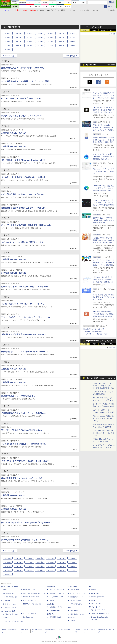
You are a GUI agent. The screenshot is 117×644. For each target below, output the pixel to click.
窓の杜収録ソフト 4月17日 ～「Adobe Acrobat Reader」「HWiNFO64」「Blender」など (95, 332)
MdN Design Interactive (78, 614)
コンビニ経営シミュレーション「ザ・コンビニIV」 (23, 304)
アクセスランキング (94, 27)
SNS (82, 10)
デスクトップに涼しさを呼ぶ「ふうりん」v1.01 (22, 116)
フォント (96, 10)
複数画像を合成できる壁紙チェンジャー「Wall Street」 (25, 208)
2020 (72, 33)
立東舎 (52, 600)
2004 (18, 46)
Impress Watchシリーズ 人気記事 (99, 341)
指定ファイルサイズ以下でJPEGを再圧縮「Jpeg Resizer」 (27, 523)
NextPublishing (28, 617)
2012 (8, 42)
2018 (18, 37)
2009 (40, 42)
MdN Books (74, 611)
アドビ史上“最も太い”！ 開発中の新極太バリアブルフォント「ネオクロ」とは (104, 297)
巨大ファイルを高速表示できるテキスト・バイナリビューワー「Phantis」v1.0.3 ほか (104, 95)
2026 (8, 33)
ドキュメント (72, 10)
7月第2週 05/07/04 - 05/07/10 (14, 369)
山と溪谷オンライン (56, 607)
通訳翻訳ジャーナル (77, 597)
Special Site (91, 65)
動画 (88, 10)
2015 (51, 37)
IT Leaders (6, 600)
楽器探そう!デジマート (57, 593)
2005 (8, 46)
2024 (29, 33)
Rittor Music (51, 587)
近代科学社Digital (55, 617)
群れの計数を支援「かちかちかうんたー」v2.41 (22, 478)
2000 (61, 46)
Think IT (6, 590)
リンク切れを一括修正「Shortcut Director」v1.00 (23, 160)
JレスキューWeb (76, 600)
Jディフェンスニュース (78, 593)
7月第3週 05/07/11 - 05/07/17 (14, 259)
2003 (29, 46)
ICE (90, 587)
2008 (51, 42)
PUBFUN (92, 600)
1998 (8, 50)
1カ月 (112, 30)
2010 (29, 42)
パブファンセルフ (97, 603)
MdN (70, 608)
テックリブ (72, 618)
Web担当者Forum (9, 593)
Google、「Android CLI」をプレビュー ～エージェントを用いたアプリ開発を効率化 (104, 203)
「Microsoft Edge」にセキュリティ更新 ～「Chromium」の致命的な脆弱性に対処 (103, 188)
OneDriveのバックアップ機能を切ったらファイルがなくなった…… (104, 433)
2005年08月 (70, 56)
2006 (72, 42)
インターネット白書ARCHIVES (13, 621)
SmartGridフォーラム (30, 590)
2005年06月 (10, 56)
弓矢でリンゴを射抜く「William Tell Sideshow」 (23, 430)
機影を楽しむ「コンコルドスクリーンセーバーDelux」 (25, 352)
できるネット (7, 618)
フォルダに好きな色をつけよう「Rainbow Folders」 (24, 444)
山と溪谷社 (51, 604)
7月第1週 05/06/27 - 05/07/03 (14, 495)
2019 (8, 37)
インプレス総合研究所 (10, 597)
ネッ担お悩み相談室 (9, 608)
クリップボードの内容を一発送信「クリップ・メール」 (25, 540)
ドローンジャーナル (9, 604)
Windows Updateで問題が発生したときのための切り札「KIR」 (103, 418)
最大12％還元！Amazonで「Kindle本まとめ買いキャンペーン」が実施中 (103, 220)
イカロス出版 (72, 587)
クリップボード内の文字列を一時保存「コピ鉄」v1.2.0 (25, 461)
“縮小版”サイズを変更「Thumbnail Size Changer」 (24, 334)
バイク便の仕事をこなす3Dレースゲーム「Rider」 (23, 194)
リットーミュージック (57, 590)
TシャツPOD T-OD (56, 597)
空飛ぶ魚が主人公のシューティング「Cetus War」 (23, 68)
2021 (61, 33)
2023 (40, 33)
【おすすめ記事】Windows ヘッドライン (101, 378)
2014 (61, 37)
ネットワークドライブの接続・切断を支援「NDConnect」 (26, 225)
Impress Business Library (31, 597)
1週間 (103, 30)
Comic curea (95, 593)
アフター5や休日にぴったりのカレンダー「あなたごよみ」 (27, 317)
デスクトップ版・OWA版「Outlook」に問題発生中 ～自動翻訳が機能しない (103, 157)
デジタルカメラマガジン (11, 614)
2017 (29, 37)
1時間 (85, 30)
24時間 (94, 30)
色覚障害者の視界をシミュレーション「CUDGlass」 (24, 413)
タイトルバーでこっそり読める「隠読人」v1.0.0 (22, 242)
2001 (51, 46)
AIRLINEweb (75, 590)
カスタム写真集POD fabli (100, 614)
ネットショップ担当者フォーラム (34, 593)
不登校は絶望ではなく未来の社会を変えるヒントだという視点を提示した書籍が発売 (104, 140)
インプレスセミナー (30, 600)
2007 (61, 42)
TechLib (73, 621)
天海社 (93, 590)
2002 (40, 46)
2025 (18, 33)
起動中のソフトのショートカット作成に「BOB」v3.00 (25, 287)
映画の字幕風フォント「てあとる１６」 (18, 396)
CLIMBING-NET (55, 611)
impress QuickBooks (98, 597)
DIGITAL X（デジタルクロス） (33, 604)
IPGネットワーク (94, 607)
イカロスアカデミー (77, 604)
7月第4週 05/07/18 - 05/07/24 (14, 133)
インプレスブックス (30, 614)
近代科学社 (51, 614)
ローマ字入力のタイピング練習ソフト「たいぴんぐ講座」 (26, 81)
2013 (72, 37)
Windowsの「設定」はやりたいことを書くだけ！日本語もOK (104, 171)
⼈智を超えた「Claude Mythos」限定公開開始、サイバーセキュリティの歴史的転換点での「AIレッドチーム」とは (104, 130)
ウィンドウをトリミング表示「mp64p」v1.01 (21, 99)
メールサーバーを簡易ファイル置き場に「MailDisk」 (24, 177)
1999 (72, 46)
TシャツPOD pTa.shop (99, 610)
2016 (40, 37)
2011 (18, 42)
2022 (51, 33)
